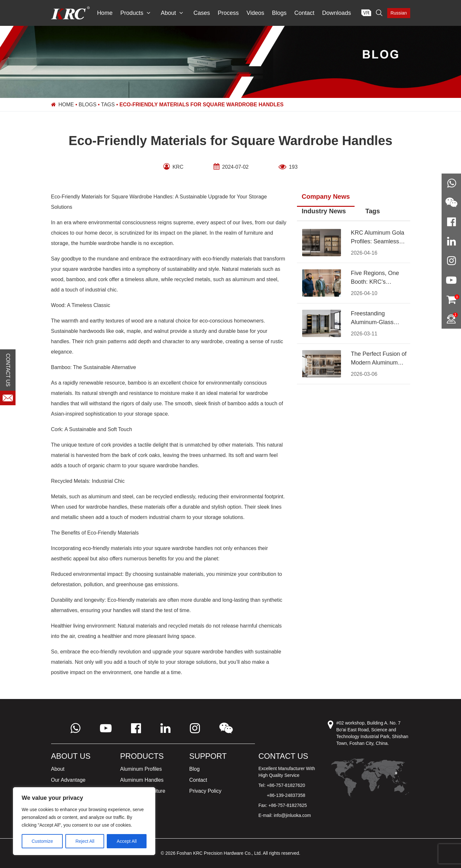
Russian (399, 13)
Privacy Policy (205, 791)
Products (135, 13)
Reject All (85, 841)
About (172, 13)
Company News (326, 196)
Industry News (324, 211)
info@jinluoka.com (292, 815)
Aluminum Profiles (141, 769)
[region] (84, 821)
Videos (255, 13)
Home (105, 13)
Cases (202, 13)
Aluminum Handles (142, 780)
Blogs (279, 13)
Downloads (337, 13)
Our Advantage (68, 780)
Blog (194, 769)
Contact (304, 13)
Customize (42, 841)
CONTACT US (8, 370)
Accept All (127, 841)
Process (228, 13)
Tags (108, 105)
